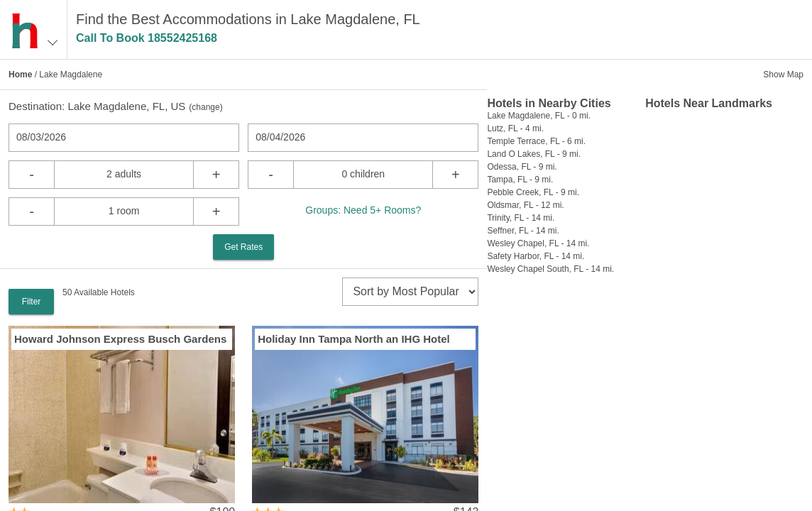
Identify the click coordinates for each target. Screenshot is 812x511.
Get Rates (243, 247)
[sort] (410, 292)
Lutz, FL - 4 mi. (515, 128)
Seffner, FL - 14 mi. (523, 231)
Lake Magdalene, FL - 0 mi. (539, 116)
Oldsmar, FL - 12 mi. (525, 205)
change (205, 107)
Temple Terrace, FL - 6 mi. (536, 141)
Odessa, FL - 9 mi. (522, 167)
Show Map (783, 75)
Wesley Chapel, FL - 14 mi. (538, 243)
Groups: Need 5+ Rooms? (363, 210)
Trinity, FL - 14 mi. (521, 218)
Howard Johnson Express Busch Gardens (120, 339)
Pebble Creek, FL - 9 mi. (533, 192)
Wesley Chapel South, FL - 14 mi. (550, 269)
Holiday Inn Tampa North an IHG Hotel (354, 339)
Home (20, 75)
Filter (32, 302)
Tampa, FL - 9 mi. (520, 180)
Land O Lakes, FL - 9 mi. (534, 154)
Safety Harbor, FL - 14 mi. (536, 256)
